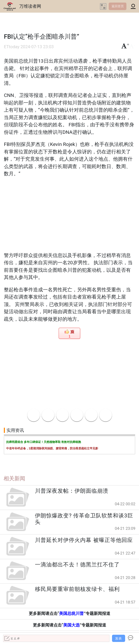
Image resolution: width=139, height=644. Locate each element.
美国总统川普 (71, 613)
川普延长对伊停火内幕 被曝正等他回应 (84, 540)
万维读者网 (30, 6)
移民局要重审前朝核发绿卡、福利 (77, 589)
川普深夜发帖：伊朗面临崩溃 (72, 491)
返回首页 (118, 6)
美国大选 (71, 625)
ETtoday (12, 47)
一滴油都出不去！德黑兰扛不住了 (77, 565)
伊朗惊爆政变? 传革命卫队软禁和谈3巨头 (84, 519)
